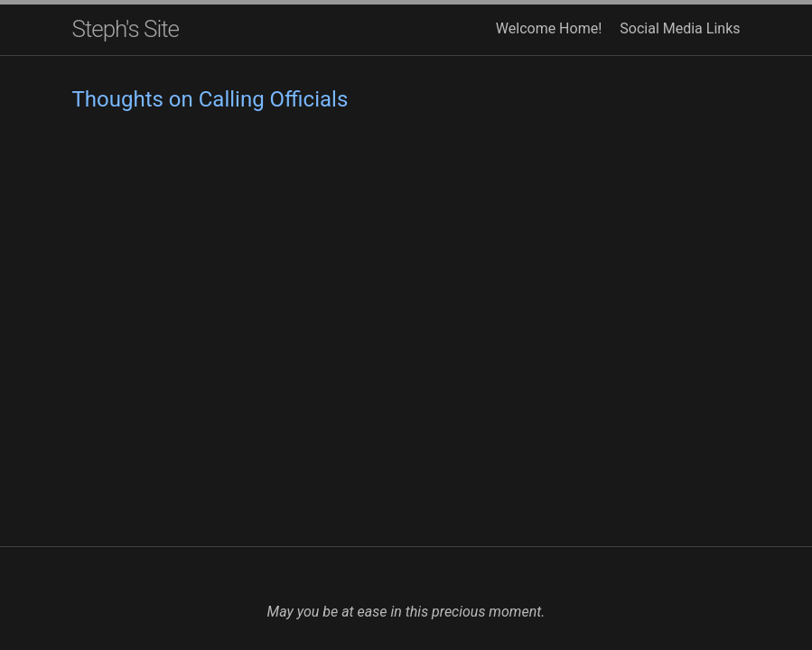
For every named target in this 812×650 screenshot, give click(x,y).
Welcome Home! (549, 28)
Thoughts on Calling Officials (210, 99)
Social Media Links (680, 28)
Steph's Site (126, 29)
